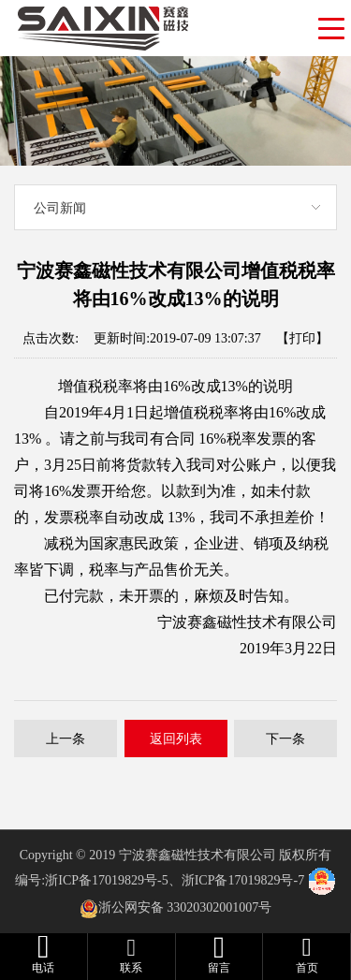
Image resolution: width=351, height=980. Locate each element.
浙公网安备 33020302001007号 (185, 907)
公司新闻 (60, 208)
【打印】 (302, 338)
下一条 (285, 739)
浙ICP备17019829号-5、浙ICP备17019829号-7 (175, 880)
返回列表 (176, 739)
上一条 (66, 739)
